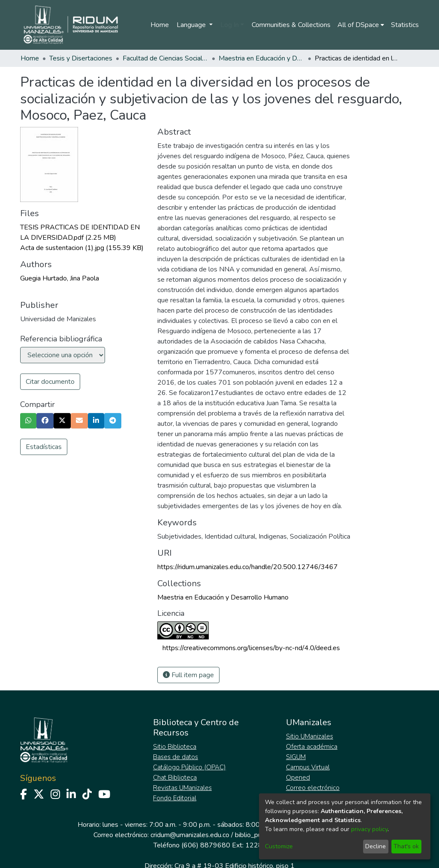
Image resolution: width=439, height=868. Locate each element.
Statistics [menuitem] (405, 25)
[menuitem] (361, 25)
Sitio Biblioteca (175, 747)
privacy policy (369, 829)
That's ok (406, 846)
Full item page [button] (188, 675)
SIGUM (296, 757)
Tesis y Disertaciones (81, 58)
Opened (298, 778)
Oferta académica (312, 747)
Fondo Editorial (175, 798)
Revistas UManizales (182, 788)
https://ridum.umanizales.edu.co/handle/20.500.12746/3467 (248, 567)
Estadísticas (44, 447)
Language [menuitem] (192, 25)
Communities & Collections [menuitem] (291, 25)
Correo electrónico (313, 788)
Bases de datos (176, 757)
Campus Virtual (308, 767)
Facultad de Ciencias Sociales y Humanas (165, 58)
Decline (376, 846)
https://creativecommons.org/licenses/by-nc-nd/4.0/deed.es (251, 648)
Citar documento (50, 382)
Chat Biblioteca (175, 778)
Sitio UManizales (310, 736)
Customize (279, 846)
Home (160, 25)
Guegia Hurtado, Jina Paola (60, 278)
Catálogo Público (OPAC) (189, 767)
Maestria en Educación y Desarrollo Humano (262, 58)
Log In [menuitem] (230, 25)
